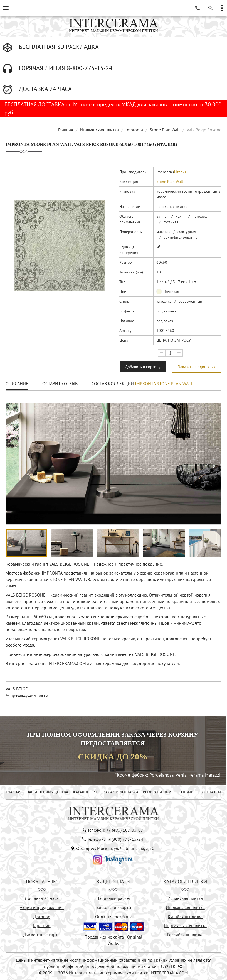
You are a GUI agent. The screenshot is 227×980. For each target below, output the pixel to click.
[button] (214, 466)
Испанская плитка (185, 898)
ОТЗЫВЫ (189, 792)
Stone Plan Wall (165, 130)
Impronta (134, 130)
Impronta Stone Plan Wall (164, 383)
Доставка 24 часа (42, 898)
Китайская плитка (185, 917)
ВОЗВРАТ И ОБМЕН (160, 792)
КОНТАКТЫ (211, 792)
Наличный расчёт (113, 898)
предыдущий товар (29, 695)
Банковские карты (113, 907)
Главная (66, 130)
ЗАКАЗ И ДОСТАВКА (121, 792)
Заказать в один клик (197, 367)
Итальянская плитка (99, 130)
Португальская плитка (185, 925)
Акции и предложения (42, 907)
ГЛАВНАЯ (14, 792)
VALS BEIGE (17, 689)
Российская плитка (185, 935)
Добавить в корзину (143, 367)
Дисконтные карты (42, 935)
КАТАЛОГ (81, 792)
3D (96, 792)
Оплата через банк (113, 917)
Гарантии (42, 925)
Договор (42, 917)
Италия (180, 172)
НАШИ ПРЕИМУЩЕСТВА (47, 792)
